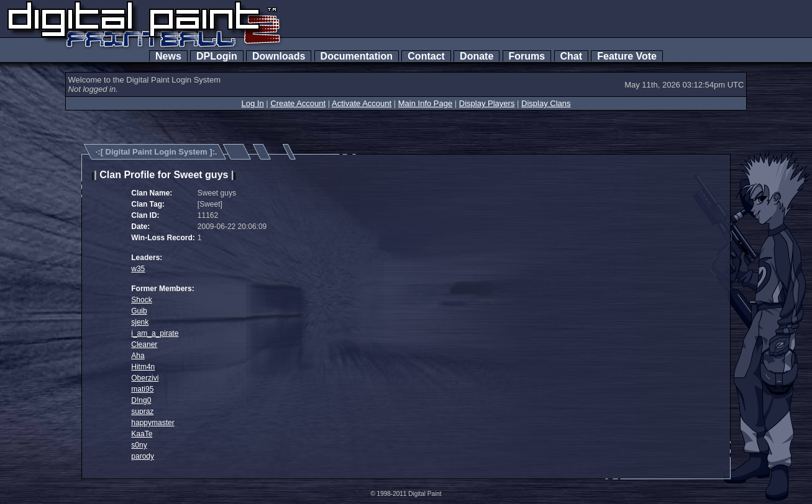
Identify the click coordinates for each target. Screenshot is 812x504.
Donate (477, 56)
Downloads (279, 56)
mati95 (142, 389)
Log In (252, 103)
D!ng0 (141, 400)
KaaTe (142, 434)
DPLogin (217, 56)
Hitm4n (143, 367)
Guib (139, 311)
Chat (571, 56)
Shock (141, 300)
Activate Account (362, 103)
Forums (527, 56)
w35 (138, 269)
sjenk (140, 322)
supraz (142, 412)
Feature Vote (627, 56)
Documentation (357, 56)
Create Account (298, 103)
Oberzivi (145, 378)
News (168, 56)
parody (143, 456)
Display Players (487, 103)
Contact (426, 56)
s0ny (139, 445)
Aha (138, 356)
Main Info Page (425, 103)
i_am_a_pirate (155, 333)
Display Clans (546, 103)
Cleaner (144, 344)
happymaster (153, 423)
